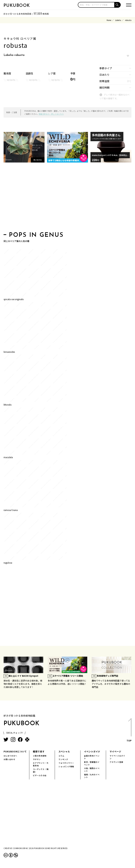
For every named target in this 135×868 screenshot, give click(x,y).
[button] (118, 5)
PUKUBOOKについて (15, 751)
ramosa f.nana (11, 510)
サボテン (37, 759)
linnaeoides (9, 352)
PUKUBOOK (17, 6)
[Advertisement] (67, 198)
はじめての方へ (10, 756)
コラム (61, 756)
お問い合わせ (9, 759)
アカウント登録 (116, 762)
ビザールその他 (40, 775)
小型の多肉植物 (40, 756)
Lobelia (118, 20)
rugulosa (8, 563)
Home (109, 20)
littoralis (8, 405)
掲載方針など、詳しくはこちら (51, 114)
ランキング (63, 759)
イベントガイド (92, 751)
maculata (8, 457)
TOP (129, 731)
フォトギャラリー (66, 763)
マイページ (115, 751)
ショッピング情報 (66, 766)
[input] (96, 5)
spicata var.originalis (14, 299)
